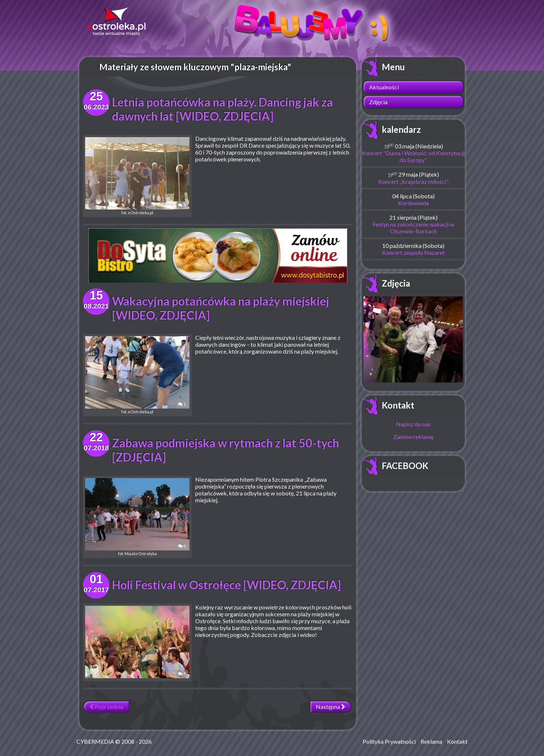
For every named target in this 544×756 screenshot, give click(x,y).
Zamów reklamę (413, 437)
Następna (330, 707)
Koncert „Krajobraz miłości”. (413, 181)
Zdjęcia (378, 102)
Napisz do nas (413, 424)
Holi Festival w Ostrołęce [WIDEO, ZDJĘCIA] (226, 585)
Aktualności (384, 87)
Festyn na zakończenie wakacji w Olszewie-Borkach (413, 228)
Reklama (431, 741)
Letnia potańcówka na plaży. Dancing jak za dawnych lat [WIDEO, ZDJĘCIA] (222, 109)
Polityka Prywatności (389, 741)
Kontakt (398, 405)
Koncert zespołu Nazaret (413, 252)
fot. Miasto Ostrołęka (137, 517)
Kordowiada (413, 203)
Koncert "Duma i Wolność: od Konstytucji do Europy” (413, 156)
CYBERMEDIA (95, 741)
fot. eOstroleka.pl (137, 176)
